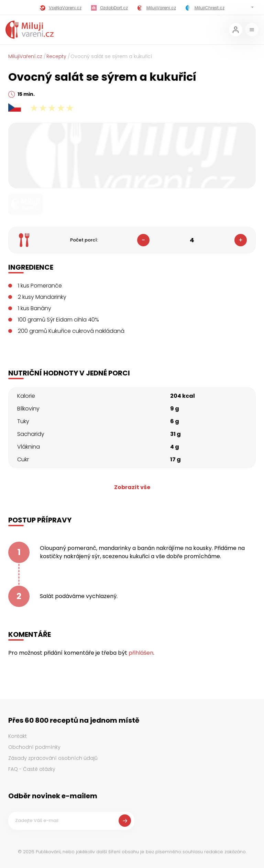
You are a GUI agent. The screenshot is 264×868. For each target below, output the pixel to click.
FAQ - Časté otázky (32, 769)
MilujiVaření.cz (25, 56)
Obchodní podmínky (34, 747)
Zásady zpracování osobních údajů (53, 758)
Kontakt (18, 736)
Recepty (56, 56)
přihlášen (141, 653)
